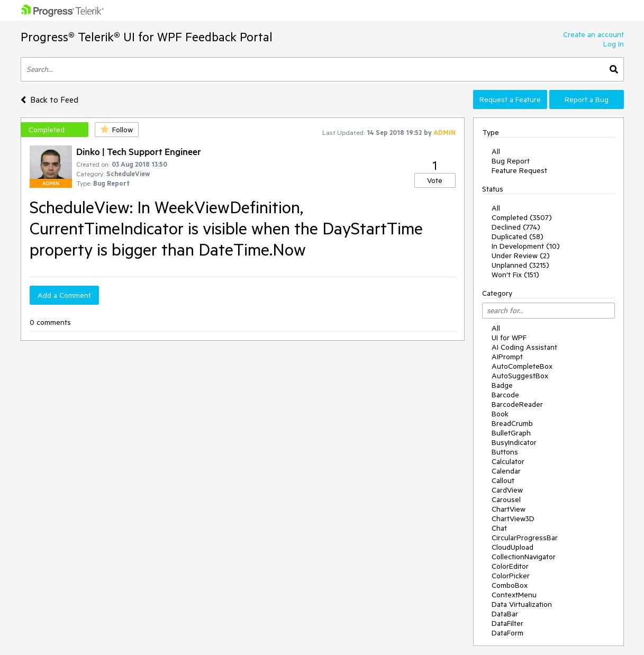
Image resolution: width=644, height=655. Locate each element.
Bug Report (511, 161)
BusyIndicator (514, 442)
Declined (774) (516, 227)
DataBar (505, 614)
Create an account (593, 34)
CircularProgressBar (525, 538)
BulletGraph (511, 433)
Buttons (505, 452)
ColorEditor (510, 566)
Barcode (505, 395)
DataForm (507, 633)
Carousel (506, 499)
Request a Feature (510, 99)
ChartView (509, 509)
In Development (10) (526, 246)
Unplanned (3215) (520, 265)
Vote (435, 180)
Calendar (506, 471)
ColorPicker (511, 576)
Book (500, 414)
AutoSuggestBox (520, 376)
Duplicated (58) (518, 236)
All (496, 151)
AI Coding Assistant (524, 347)
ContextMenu (514, 595)
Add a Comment (64, 295)
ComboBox (510, 585)
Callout (503, 480)
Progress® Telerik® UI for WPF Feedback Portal (147, 37)
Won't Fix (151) (515, 275)
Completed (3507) (522, 217)
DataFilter (507, 623)
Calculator (508, 461)
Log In (614, 44)
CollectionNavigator (524, 557)
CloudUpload (513, 547)
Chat (499, 528)
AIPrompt (507, 357)
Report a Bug (587, 99)
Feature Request (519, 170)
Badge (502, 385)
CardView (507, 490)
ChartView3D (513, 518)
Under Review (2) (521, 256)
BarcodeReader (517, 404)
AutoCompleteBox (522, 366)
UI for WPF (509, 338)
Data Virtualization (522, 604)
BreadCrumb (512, 423)
